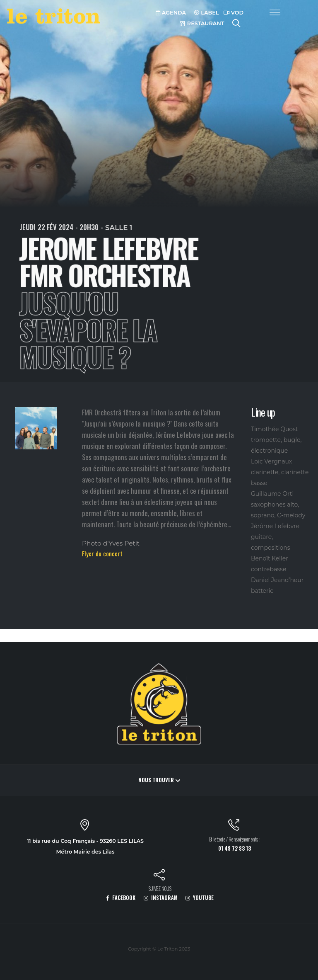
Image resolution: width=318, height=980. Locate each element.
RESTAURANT (202, 23)
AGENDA (171, 13)
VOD (234, 13)
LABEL (207, 13)
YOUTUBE (200, 898)
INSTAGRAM (161, 898)
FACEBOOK (121, 898)
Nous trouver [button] (159, 780)
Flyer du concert (102, 553)
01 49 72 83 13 (235, 848)
